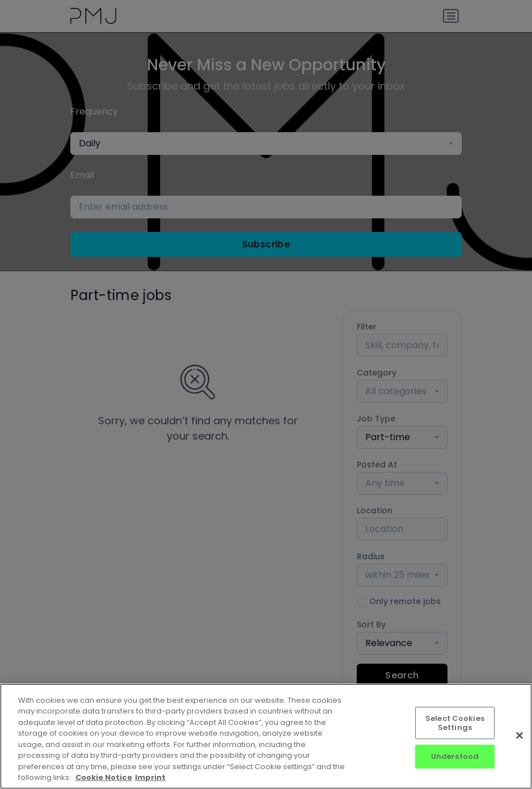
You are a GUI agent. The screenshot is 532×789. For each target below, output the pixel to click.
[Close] (520, 735)
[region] (266, 736)
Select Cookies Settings (455, 723)
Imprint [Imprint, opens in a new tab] (150, 777)
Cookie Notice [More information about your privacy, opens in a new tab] (104, 777)
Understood (455, 756)
